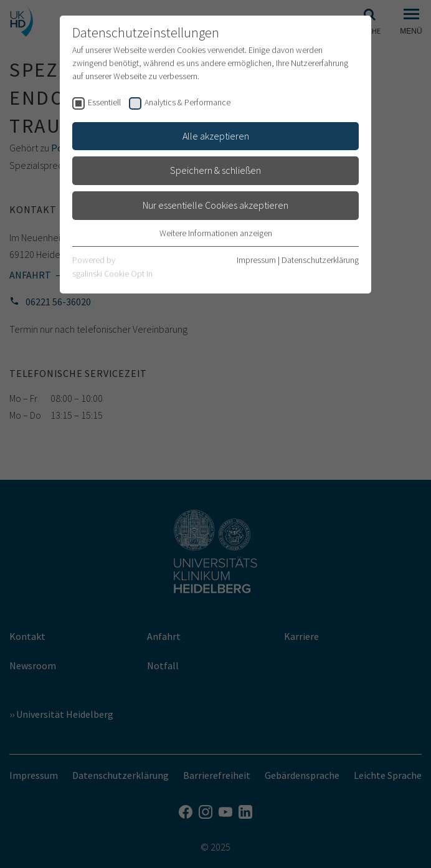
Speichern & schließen (215, 170)
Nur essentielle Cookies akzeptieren (215, 205)
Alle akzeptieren (216, 136)
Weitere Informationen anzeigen (216, 233)
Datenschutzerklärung (320, 260)
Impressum (256, 260)
